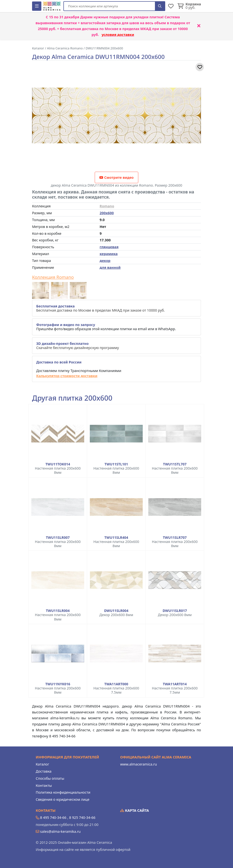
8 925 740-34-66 (82, 817)
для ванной (110, 267)
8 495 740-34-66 (53, 817)
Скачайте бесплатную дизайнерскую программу (78, 346)
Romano (107, 206)
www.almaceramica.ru (139, 764)
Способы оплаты (50, 778)
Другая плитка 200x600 (72, 398)
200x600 (107, 213)
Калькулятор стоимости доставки (67, 376)
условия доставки (118, 35)
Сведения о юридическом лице (63, 799)
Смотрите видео (116, 177)
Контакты (44, 785)
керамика (109, 254)
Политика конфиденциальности (63, 792)
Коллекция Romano (53, 277)
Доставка (44, 771)
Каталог (42, 764)
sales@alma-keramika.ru (60, 831)
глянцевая (109, 247)
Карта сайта (135, 810)
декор (105, 261)
